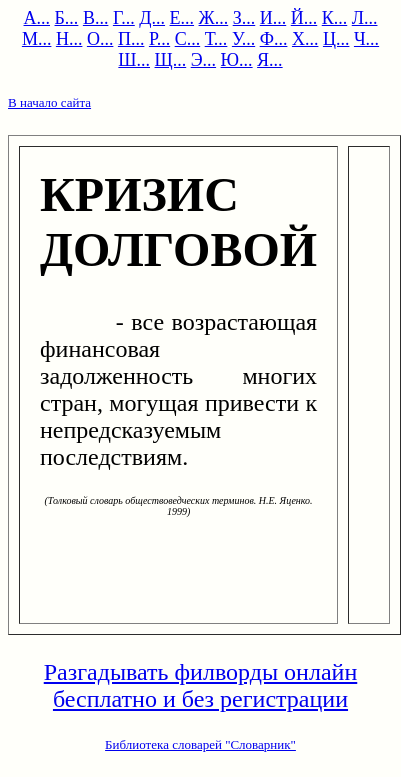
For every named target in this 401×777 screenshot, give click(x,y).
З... (244, 18)
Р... (159, 39)
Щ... (171, 60)
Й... (304, 18)
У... (243, 39)
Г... (124, 18)
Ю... (237, 60)
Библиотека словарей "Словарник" (200, 744)
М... (37, 39)
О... (100, 39)
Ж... (214, 18)
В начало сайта (49, 102)
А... (37, 18)
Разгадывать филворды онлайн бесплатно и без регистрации (201, 685)
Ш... (134, 60)
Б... (67, 18)
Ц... (336, 39)
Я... (270, 60)
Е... (182, 18)
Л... (365, 18)
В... (96, 18)
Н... (69, 39)
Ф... (274, 39)
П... (131, 39)
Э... (203, 60)
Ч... (366, 39)
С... (188, 39)
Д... (152, 18)
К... (335, 18)
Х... (305, 39)
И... (273, 18)
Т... (216, 39)
